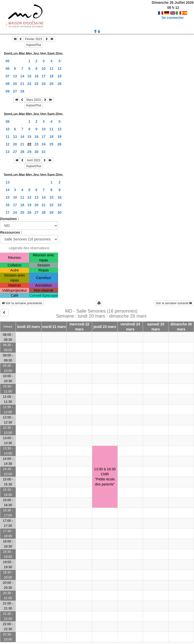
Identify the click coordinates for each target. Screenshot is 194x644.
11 (52, 69)
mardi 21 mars (54, 327)
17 (44, 76)
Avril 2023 (33, 160)
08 (8, 84)
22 (29, 84)
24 (44, 84)
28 (22, 91)
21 (22, 84)
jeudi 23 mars (105, 327)
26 (60, 84)
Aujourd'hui (34, 45)
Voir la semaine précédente (22, 303)
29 (29, 152)
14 (22, 76)
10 (44, 69)
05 (8, 61)
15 (29, 76)
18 (52, 76)
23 (36, 84)
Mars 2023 (34, 100)
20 (15, 84)
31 (44, 152)
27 (15, 91)
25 (52, 84)
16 (36, 76)
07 (8, 76)
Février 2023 (33, 39)
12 (60, 69)
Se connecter (173, 18)
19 (60, 76)
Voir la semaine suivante (174, 303)
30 (36, 152)
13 (15, 76)
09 (8, 91)
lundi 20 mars (29, 327)
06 (8, 69)
